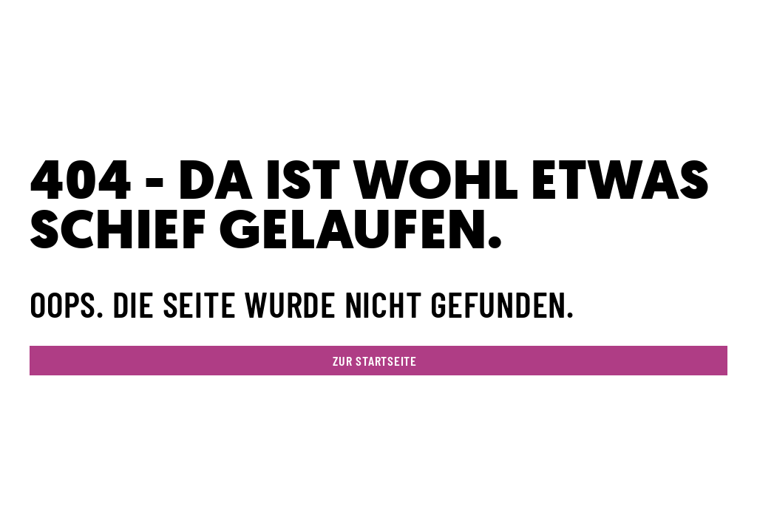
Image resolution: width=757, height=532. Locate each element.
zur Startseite (375, 361)
